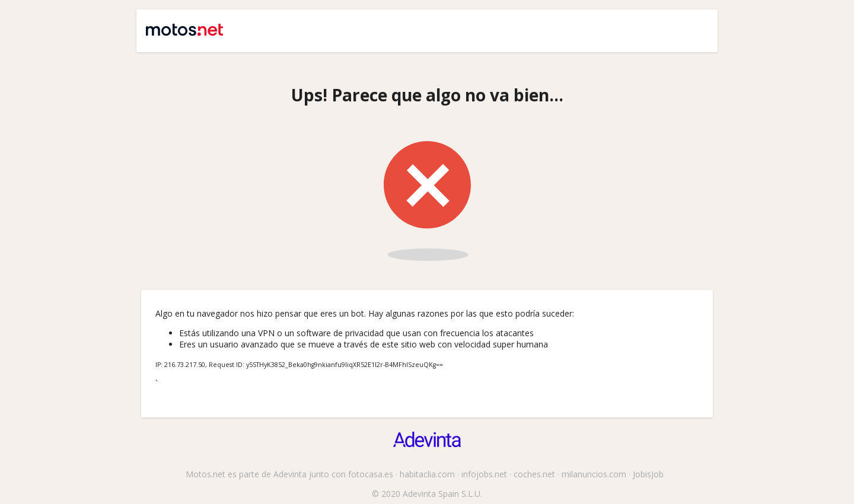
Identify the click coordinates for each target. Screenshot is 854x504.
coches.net (534, 474)
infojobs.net (484, 474)
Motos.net (176, 25)
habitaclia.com (427, 474)
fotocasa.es (371, 474)
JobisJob (648, 474)
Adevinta (290, 474)
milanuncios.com (594, 474)
